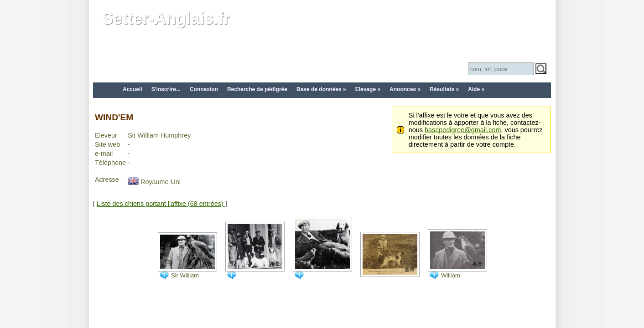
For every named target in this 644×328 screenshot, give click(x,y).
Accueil (132, 89)
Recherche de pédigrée (257, 89)
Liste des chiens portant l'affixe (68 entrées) (161, 204)
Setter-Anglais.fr (166, 18)
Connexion (204, 89)
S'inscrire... (166, 89)
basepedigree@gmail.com (463, 130)
